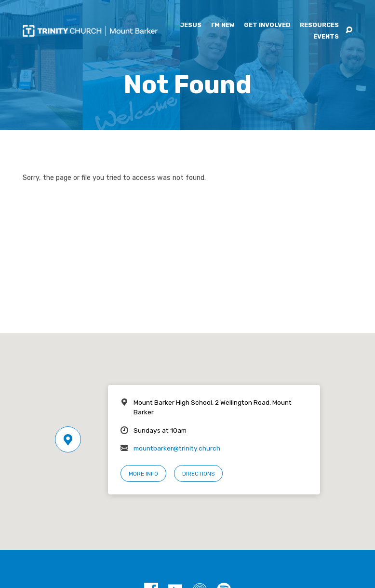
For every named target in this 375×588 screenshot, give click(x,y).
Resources (319, 25)
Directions (198, 474)
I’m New (223, 25)
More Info (143, 474)
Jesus (191, 25)
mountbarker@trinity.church (177, 448)
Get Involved (267, 25)
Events (326, 37)
